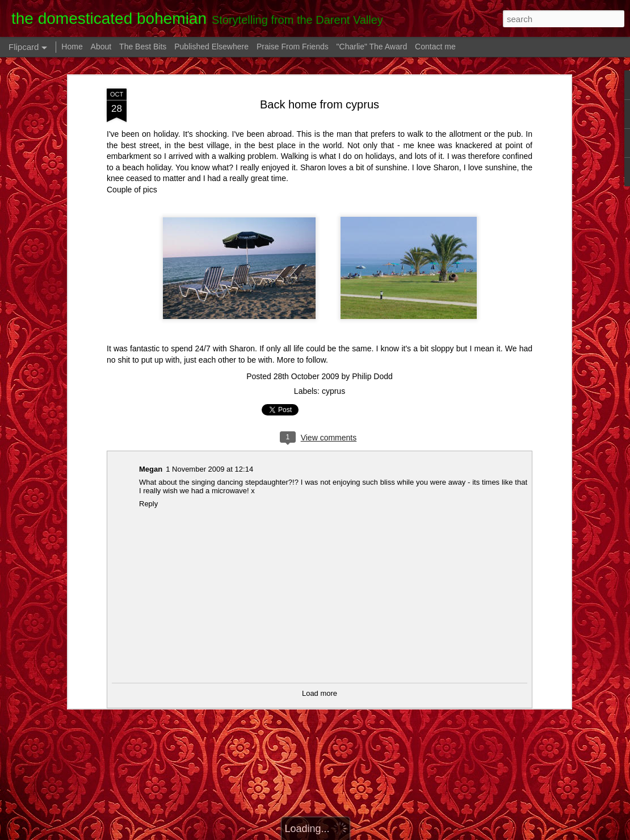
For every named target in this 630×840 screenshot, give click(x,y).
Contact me (435, 47)
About (101, 47)
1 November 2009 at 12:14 (209, 469)
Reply (148, 504)
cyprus (333, 391)
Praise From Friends (293, 47)
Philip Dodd (372, 376)
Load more (320, 693)
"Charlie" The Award (372, 47)
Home (72, 47)
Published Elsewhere (211, 47)
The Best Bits (143, 47)
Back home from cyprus (320, 104)
